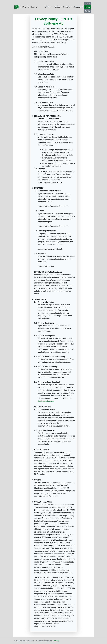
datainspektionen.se (46, 401)
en (87, 4)
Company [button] (78, 7)
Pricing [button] (57, 7)
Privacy (56, 641)
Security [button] (67, 7)
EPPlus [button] (48, 7)
